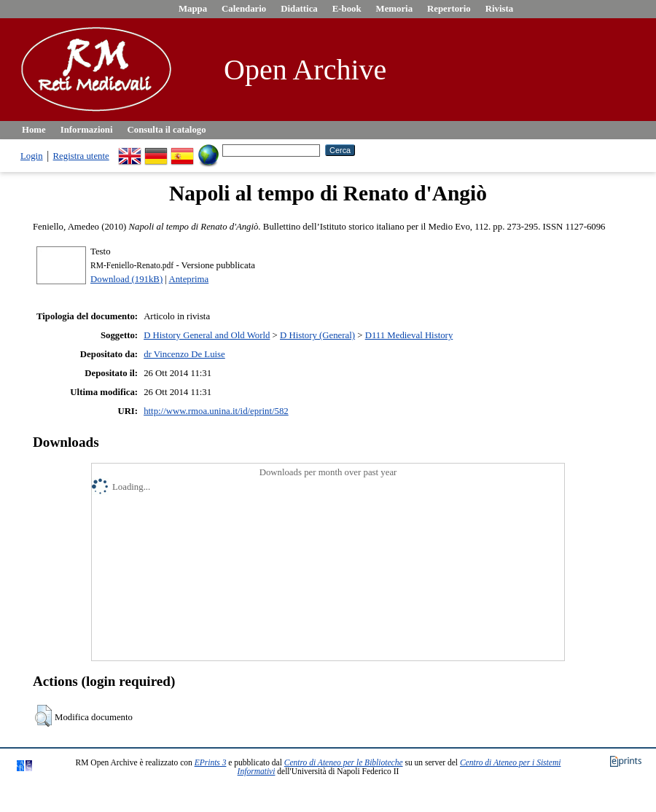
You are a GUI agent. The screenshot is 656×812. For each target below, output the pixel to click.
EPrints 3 (211, 762)
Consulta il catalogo (167, 130)
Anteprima (188, 279)
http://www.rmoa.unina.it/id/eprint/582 (216, 411)
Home (34, 130)
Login (32, 156)
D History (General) (317, 335)
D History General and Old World (207, 335)
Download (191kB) (126, 279)
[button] (43, 716)
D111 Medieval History (409, 335)
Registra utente (81, 156)
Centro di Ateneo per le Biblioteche (344, 762)
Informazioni (87, 130)
